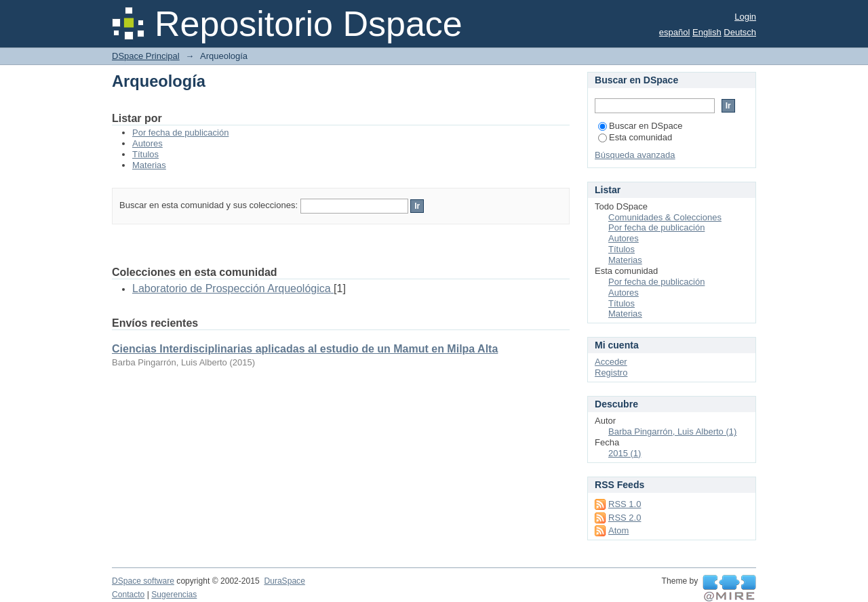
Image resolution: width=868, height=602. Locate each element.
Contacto (128, 595)
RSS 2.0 (625, 518)
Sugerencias (174, 595)
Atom (618, 530)
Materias (149, 165)
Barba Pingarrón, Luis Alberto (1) (672, 432)
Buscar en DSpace (640, 126)
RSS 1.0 (625, 504)
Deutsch (740, 32)
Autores (147, 143)
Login (745, 17)
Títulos (145, 154)
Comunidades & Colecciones (665, 217)
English (707, 32)
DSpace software (143, 581)
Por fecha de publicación (180, 133)
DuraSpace (284, 581)
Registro (611, 373)
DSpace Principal (146, 56)
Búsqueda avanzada (635, 155)
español (675, 32)
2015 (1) (625, 453)
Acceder (611, 362)
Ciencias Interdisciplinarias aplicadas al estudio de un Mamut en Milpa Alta (305, 349)
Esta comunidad (635, 137)
